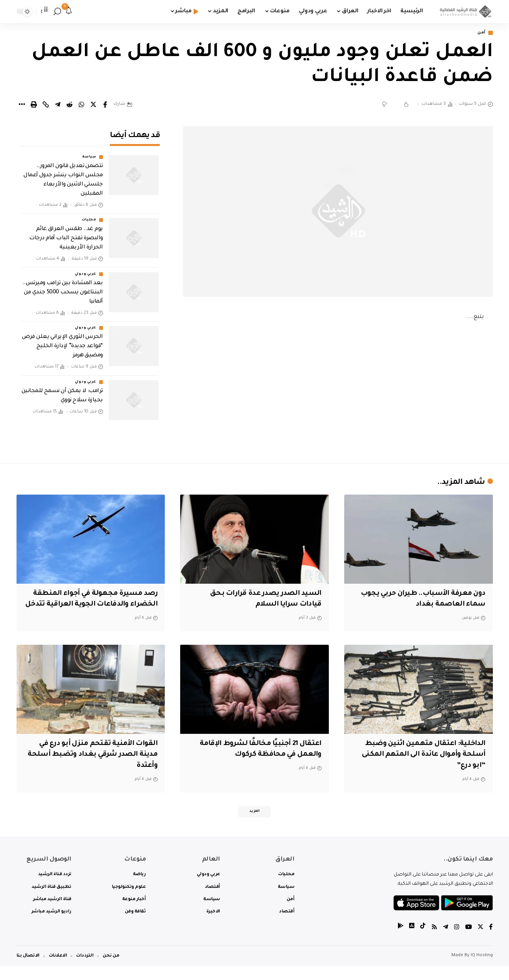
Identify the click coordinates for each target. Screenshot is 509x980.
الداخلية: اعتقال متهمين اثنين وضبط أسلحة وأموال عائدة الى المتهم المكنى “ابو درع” (420, 766)
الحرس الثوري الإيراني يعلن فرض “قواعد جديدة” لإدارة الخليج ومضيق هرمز (62, 341)
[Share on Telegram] (58, 105)
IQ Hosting (482, 969)
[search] (57, 12)
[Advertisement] (338, 391)
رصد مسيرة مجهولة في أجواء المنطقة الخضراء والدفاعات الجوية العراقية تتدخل (93, 605)
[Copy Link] (46, 105)
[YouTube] (468, 941)
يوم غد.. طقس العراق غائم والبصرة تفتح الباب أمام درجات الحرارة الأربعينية (66, 233)
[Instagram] (456, 941)
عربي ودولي (86, 269)
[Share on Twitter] (93, 105)
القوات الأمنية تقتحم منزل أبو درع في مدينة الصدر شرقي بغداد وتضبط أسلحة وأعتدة (96, 766)
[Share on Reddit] (70, 105)
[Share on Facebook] (105, 105)
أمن (480, 33)
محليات (89, 215)
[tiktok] (422, 941)
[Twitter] (480, 941)
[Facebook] (491, 941)
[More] (22, 105)
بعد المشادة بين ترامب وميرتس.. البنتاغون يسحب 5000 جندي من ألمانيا (63, 287)
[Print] (34, 105)
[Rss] (433, 941)
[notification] (69, 12)
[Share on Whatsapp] (81, 105)
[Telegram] (445, 941)
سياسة (89, 152)
